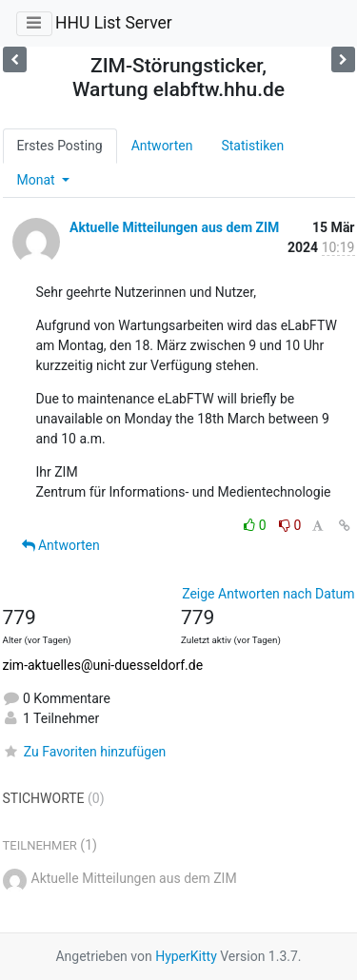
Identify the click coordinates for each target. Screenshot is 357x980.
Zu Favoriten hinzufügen (85, 752)
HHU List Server (114, 23)
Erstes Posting (60, 146)
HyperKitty (186, 956)
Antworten (162, 146)
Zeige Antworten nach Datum (268, 594)
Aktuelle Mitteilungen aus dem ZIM (174, 227)
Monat (38, 180)
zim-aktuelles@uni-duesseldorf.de (103, 665)
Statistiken (252, 146)
